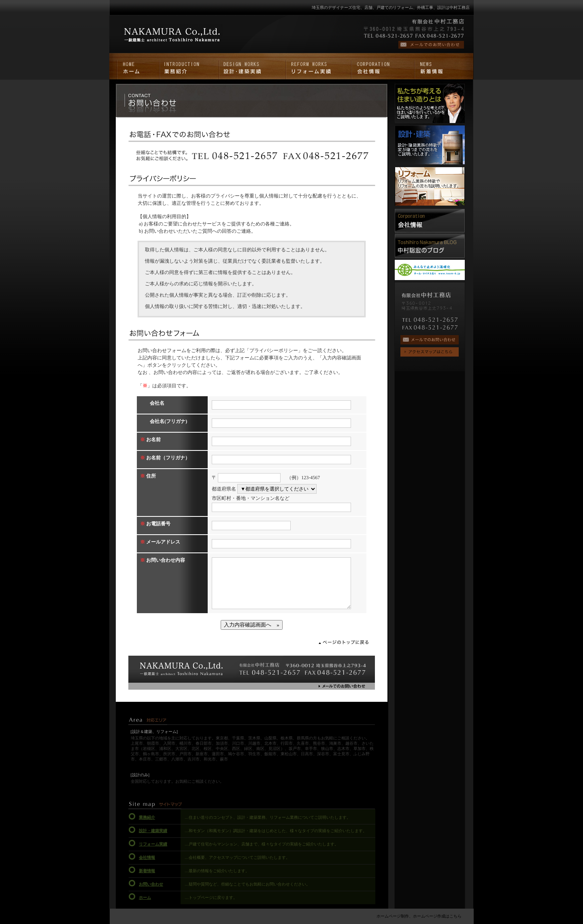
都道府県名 (224, 489)
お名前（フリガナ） (165, 458)
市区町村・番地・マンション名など (251, 498)
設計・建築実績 (153, 831)
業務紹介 (147, 817)
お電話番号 (155, 524)
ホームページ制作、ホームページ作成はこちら (419, 916)
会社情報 (147, 857)
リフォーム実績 (153, 844)
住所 (148, 476)
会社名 (152, 403)
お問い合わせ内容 (163, 560)
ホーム (145, 897)
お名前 (150, 440)
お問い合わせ (151, 884)
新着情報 (147, 871)
